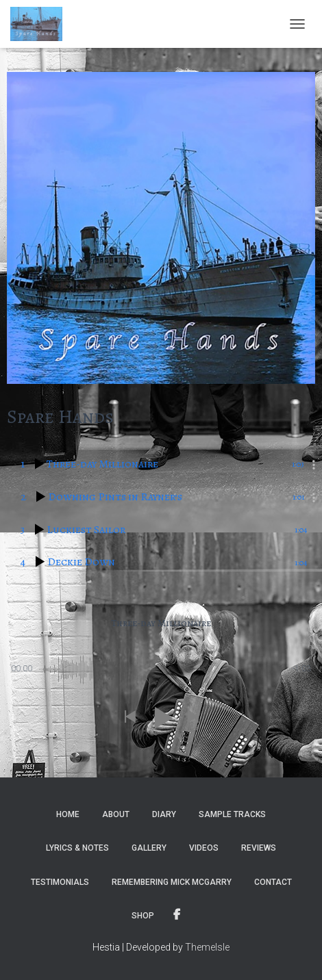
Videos (204, 848)
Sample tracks (232, 814)
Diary (164, 814)
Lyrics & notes (77, 848)
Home (68, 814)
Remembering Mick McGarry (172, 882)
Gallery (149, 848)
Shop (143, 916)
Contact (273, 882)
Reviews (259, 848)
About (116, 814)
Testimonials (60, 882)
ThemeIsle (207, 947)
